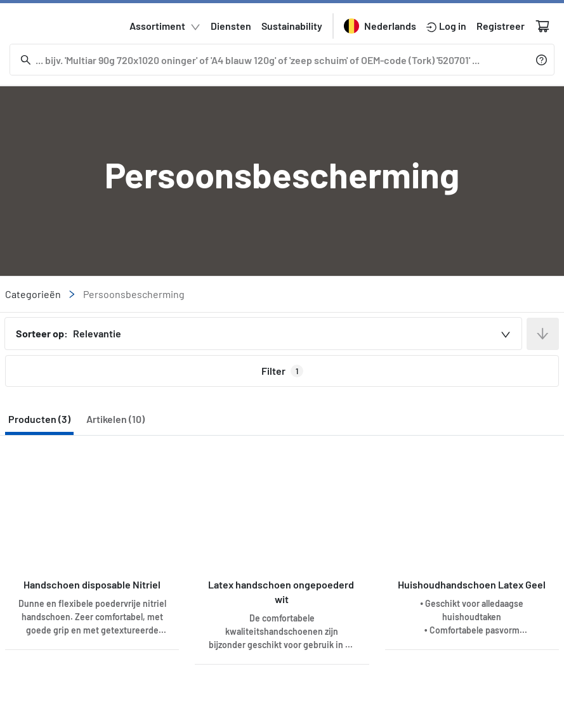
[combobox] (263, 334)
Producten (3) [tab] (39, 419)
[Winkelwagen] (542, 26)
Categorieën (41, 293)
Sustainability (292, 26)
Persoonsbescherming (134, 294)
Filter (282, 371)
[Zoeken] (272, 60)
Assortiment (165, 27)
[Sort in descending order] (543, 334)
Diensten (231, 26)
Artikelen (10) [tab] (115, 419)
